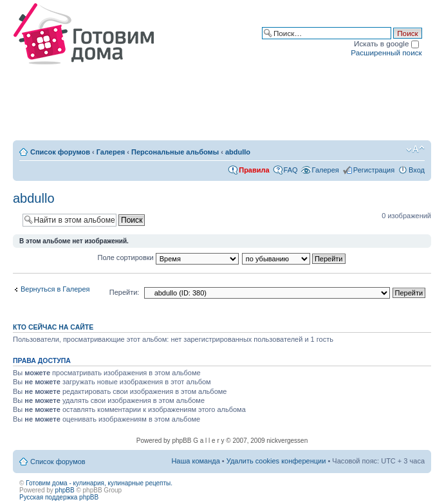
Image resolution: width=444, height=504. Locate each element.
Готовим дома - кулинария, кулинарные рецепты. (99, 483)
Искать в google (386, 43)
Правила (254, 170)
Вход (417, 170)
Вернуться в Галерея (55, 289)
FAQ (291, 170)
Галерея (111, 152)
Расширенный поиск (386, 52)
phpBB (65, 490)
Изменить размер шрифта (415, 149)
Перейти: (125, 292)
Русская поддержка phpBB (59, 497)
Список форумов (60, 152)
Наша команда (195, 461)
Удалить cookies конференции (276, 461)
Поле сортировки (168, 257)
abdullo (238, 152)
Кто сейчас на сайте (53, 327)
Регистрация (374, 170)
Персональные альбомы (175, 152)
